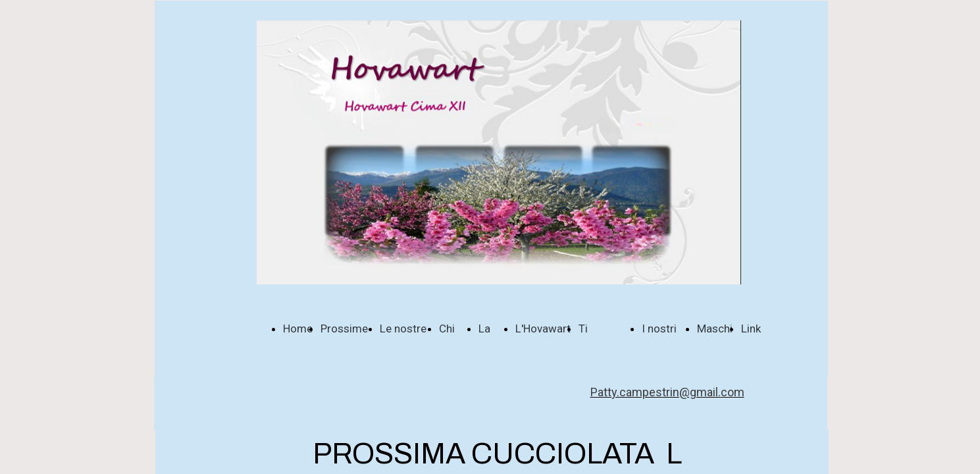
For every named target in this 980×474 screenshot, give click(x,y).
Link (751, 329)
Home (298, 329)
